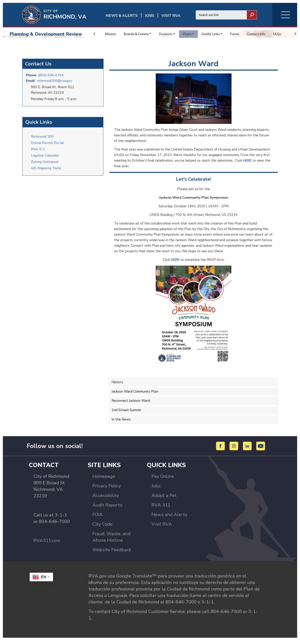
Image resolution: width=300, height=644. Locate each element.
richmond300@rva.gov (54, 83)
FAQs (283, 34)
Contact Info (262, 34)
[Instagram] (234, 449)
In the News (121, 421)
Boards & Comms (138, 34)
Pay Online (163, 480)
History (117, 385)
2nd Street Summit (127, 412)
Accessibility (106, 499)
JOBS (150, 16)
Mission (111, 34)
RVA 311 (38, 151)
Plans (190, 34)
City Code (102, 528)
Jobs (156, 490)
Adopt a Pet (164, 499)
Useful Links (215, 34)
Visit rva (171, 16)
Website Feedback (112, 553)
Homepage (104, 480)
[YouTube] (261, 449)
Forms (240, 34)
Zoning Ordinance (45, 164)
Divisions (168, 34)
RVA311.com (47, 544)
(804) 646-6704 (51, 77)
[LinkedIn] (248, 449)
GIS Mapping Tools (46, 170)
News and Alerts (169, 518)
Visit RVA (162, 528)
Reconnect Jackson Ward (131, 403)
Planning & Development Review (46, 34)
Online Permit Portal (47, 145)
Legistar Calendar (45, 157)
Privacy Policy (107, 490)
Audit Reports (107, 509)
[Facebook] (221, 449)
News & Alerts (122, 16)
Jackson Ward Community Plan (136, 394)
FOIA (98, 518)
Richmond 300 (42, 138)
